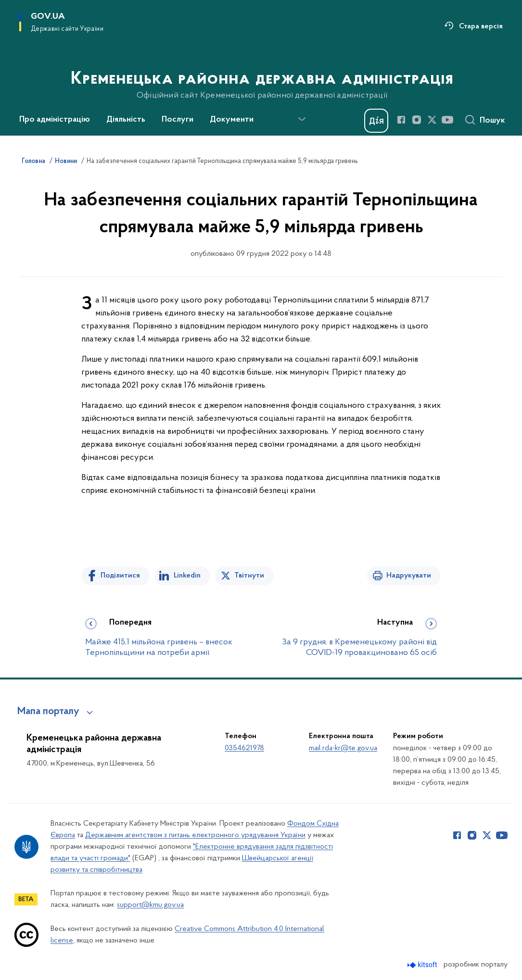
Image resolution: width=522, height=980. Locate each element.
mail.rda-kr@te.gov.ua (343, 748)
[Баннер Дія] (376, 121)
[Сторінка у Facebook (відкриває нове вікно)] (401, 120)
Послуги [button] (178, 120)
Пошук (492, 121)
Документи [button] (232, 120)
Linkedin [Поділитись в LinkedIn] (187, 576)
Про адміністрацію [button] (55, 120)
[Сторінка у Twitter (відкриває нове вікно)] (432, 120)
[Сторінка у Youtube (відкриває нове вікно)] (447, 120)
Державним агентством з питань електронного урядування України (195, 835)
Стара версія (481, 26)
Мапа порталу (48, 712)
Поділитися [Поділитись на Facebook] (120, 576)
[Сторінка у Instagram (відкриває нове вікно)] (417, 120)
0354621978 (244, 748)
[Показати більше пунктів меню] (302, 119)
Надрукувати (409, 576)
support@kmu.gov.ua (150, 905)
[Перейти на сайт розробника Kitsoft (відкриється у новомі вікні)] (423, 965)
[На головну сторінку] (261, 67)
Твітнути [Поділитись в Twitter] (249, 576)
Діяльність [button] (126, 120)
